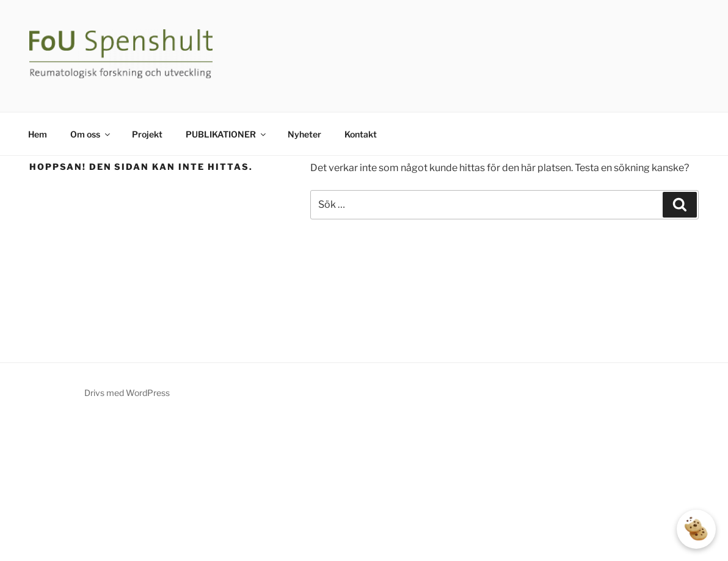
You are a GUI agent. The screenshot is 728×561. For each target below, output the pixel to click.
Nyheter (304, 134)
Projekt (147, 134)
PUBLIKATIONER (227, 134)
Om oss (91, 134)
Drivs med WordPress (127, 393)
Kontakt (361, 134)
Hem (38, 134)
